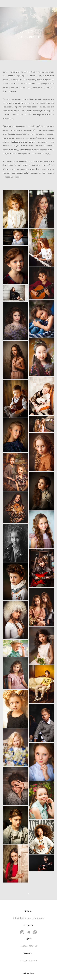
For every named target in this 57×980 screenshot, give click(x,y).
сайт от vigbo (29, 973)
